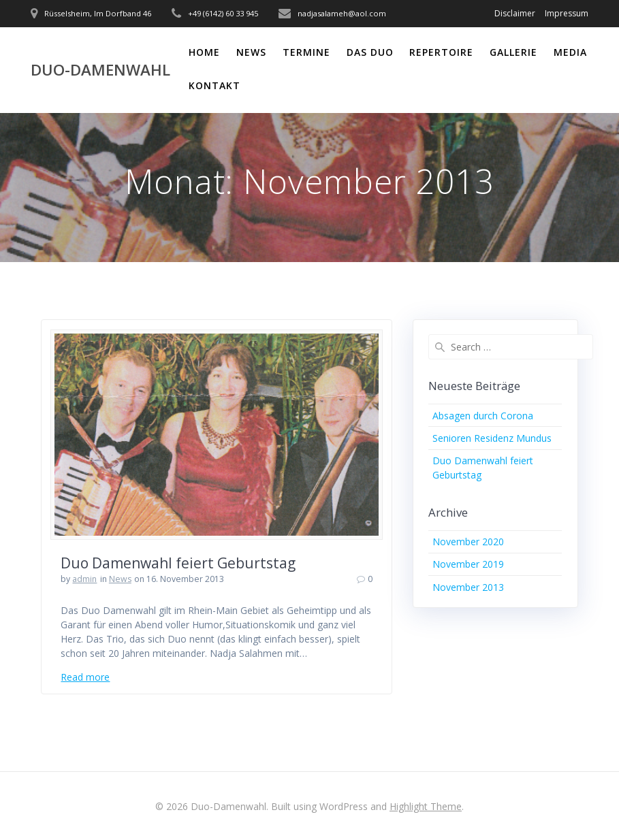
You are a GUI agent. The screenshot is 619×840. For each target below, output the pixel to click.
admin (84, 579)
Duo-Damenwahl (100, 70)
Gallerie (513, 52)
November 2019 (468, 564)
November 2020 (468, 542)
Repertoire (441, 52)
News (251, 52)
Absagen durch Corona (483, 416)
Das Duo (370, 52)
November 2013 (468, 587)
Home (204, 52)
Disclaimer (515, 13)
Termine (306, 52)
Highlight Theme (426, 806)
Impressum (567, 13)
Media (570, 52)
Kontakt (215, 85)
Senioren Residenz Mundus (492, 438)
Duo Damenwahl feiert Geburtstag (178, 563)
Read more (85, 677)
